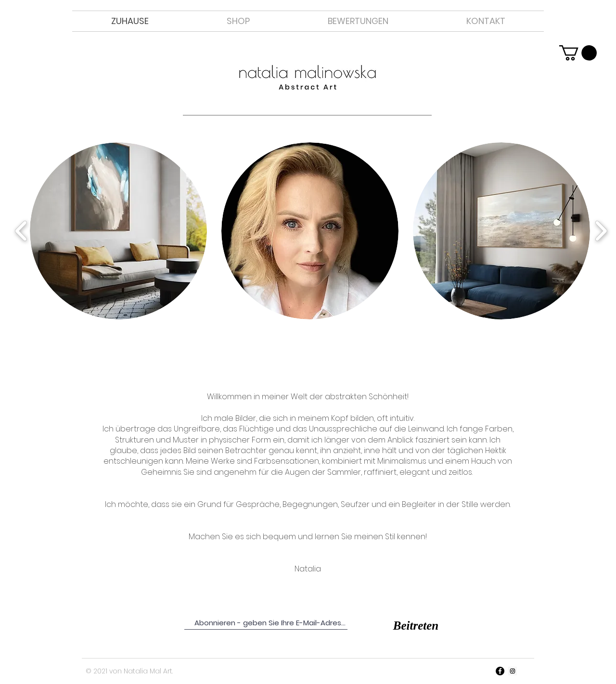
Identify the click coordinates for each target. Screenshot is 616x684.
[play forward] (601, 231)
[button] (118, 231)
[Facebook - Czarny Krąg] (500, 671)
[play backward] (21, 231)
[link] (578, 53)
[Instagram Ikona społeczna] (513, 671)
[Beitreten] (416, 626)
